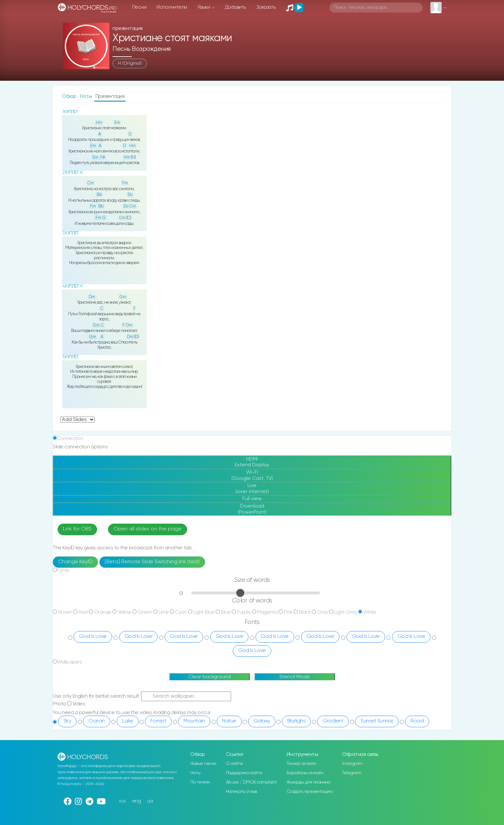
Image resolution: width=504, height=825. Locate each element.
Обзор (70, 96)
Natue (229, 721)
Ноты (86, 96)
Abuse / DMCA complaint (252, 782)
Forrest (158, 721)
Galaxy (262, 721)
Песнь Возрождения (142, 49)
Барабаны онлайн (305, 773)
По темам (200, 782)
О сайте (234, 764)
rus (123, 801)
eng (137, 801)
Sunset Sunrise (377, 721)
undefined (77, 420)
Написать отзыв (242, 792)
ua (150, 801)
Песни (139, 7)
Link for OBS (77, 529)
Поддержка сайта (244, 773)
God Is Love (93, 637)
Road (417, 721)
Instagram (352, 764)
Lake (128, 721)
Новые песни (203, 764)
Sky (67, 721)
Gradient (333, 721)
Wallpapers (69, 662)
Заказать (266, 7)
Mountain (194, 721)
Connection (70, 439)
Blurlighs (297, 721)
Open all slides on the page (148, 529)
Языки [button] (204, 7)
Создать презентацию (310, 792)
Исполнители (172, 7)
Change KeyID (75, 562)
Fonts (63, 570)
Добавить (235, 7)
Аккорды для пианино (309, 782)
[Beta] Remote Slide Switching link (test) (152, 562)
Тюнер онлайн (301, 764)
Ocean (97, 721)
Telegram (352, 773)
